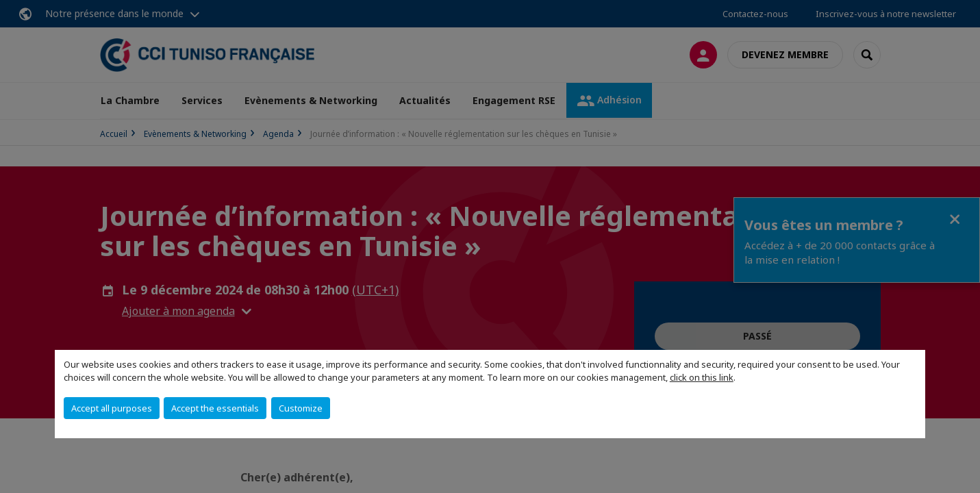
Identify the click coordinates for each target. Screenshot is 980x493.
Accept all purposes (112, 408)
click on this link (702, 377)
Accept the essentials (215, 408)
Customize (301, 408)
